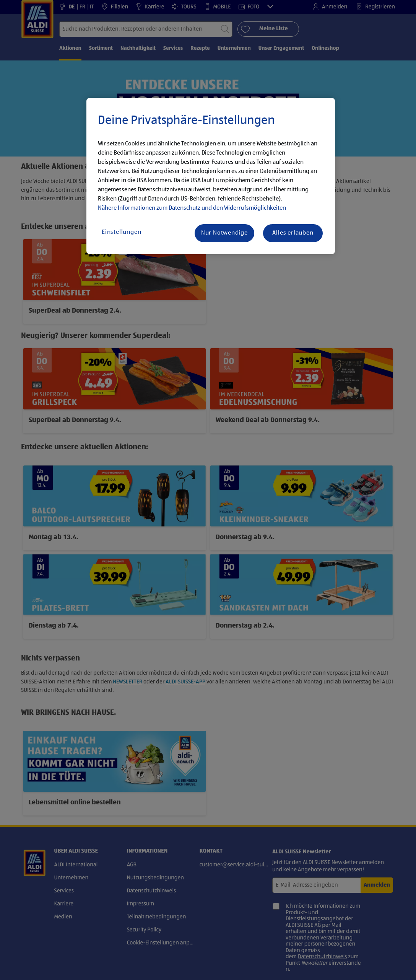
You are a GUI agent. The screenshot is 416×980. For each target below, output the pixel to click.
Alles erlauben (293, 233)
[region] (211, 176)
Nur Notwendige (224, 233)
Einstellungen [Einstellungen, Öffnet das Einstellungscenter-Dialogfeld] (121, 232)
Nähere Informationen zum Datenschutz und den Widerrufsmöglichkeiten (192, 208)
